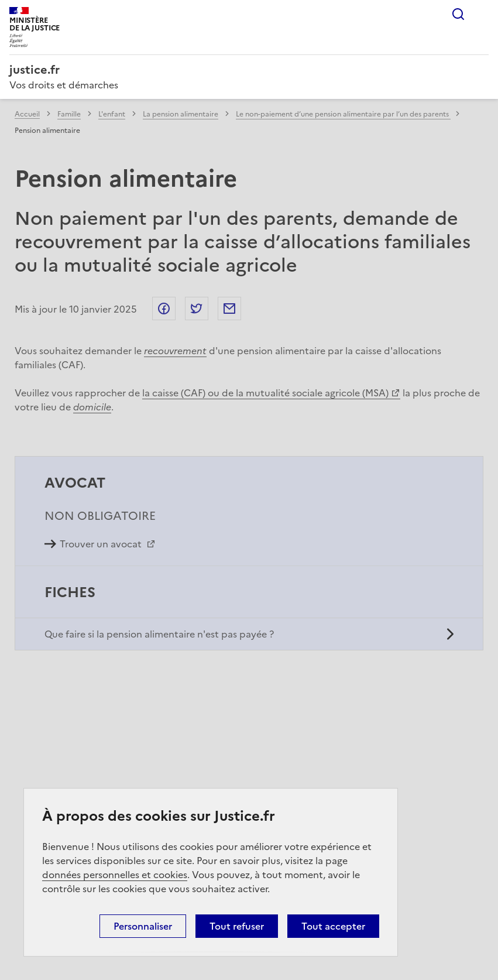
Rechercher (458, 14)
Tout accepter (333, 926)
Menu (482, 14)
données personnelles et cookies (115, 875)
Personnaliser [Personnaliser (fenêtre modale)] (143, 926)
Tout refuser (237, 926)
